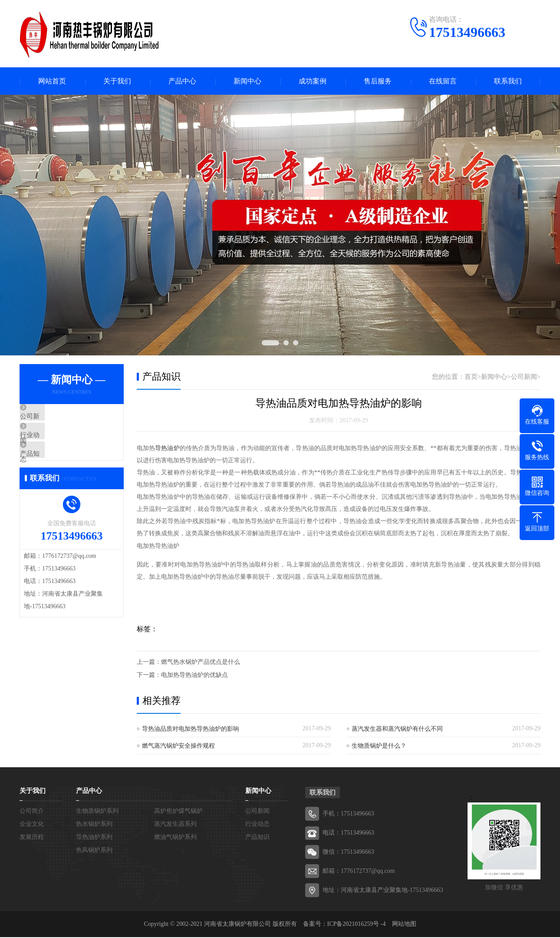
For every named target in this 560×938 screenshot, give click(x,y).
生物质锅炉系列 (97, 812)
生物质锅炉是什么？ (379, 747)
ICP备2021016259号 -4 (357, 925)
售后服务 (378, 81)
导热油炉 (167, 449)
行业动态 (53, 444)
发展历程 (32, 838)
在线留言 (443, 81)
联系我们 (508, 81)
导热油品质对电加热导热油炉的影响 (191, 730)
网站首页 (52, 81)
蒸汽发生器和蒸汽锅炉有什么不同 (397, 730)
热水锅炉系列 (94, 825)
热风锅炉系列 (94, 851)
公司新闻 (53, 418)
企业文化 (32, 825)
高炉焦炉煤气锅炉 (178, 812)
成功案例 (313, 81)
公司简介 (32, 812)
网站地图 (404, 925)
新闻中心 (247, 81)
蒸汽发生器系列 (175, 825)
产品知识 (53, 469)
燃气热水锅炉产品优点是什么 (201, 663)
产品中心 (182, 81)
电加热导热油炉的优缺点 (194, 676)
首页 (471, 378)
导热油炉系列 (94, 838)
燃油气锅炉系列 (175, 838)
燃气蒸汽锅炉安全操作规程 (178, 747)
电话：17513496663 (348, 834)
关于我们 (117, 81)
